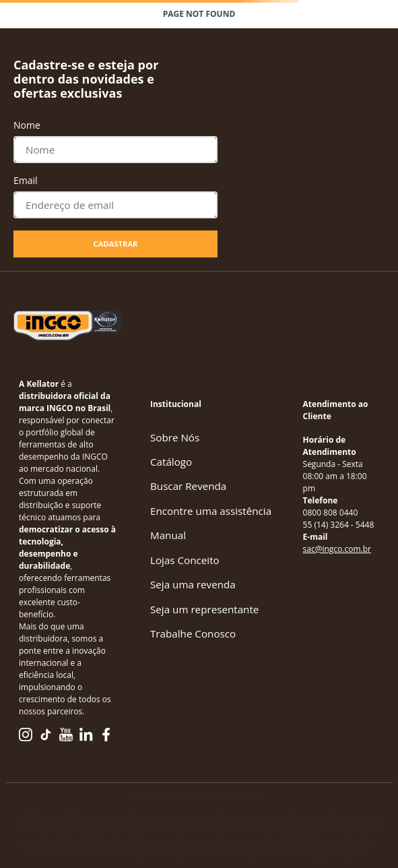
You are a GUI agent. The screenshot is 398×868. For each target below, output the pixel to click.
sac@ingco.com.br (337, 549)
